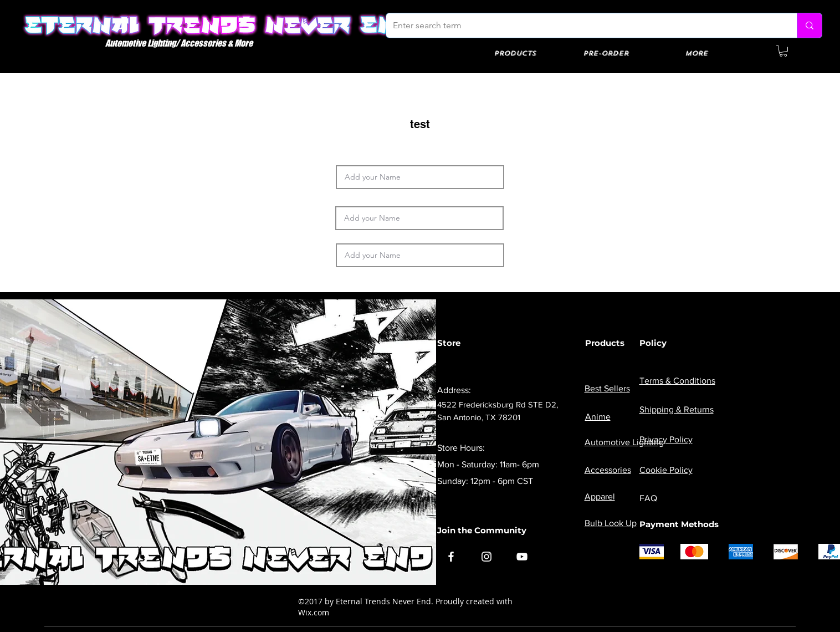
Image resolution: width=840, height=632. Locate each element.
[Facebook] (451, 557)
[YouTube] (522, 557)
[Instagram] (486, 557)
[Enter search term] (583, 26)
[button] (783, 51)
